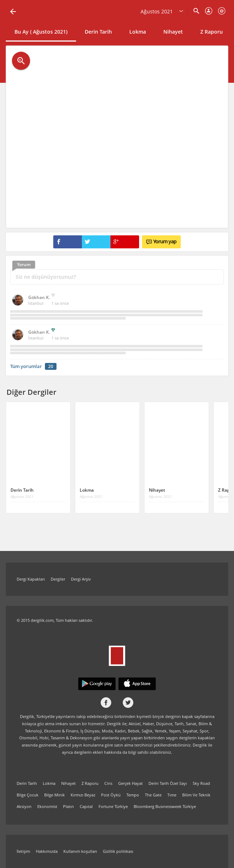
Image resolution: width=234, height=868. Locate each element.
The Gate (153, 795)
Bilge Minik (55, 795)
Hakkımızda (47, 851)
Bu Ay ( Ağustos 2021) (41, 32)
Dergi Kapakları (31, 579)
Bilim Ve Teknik (196, 795)
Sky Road (201, 783)
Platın (68, 806)
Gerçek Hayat (130, 783)
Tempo (133, 795)
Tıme (172, 795)
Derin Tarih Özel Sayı (168, 783)
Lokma (138, 32)
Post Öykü (111, 795)
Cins (108, 783)
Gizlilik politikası (118, 851)
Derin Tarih (98, 32)
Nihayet (173, 32)
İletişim (23, 851)
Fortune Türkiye (113, 806)
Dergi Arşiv (81, 579)
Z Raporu (212, 32)
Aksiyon (24, 806)
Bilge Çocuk (28, 795)
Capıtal (86, 806)
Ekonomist (47, 806)
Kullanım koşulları (80, 851)
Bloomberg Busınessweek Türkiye (165, 806)
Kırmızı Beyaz (83, 795)
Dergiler (58, 579)
